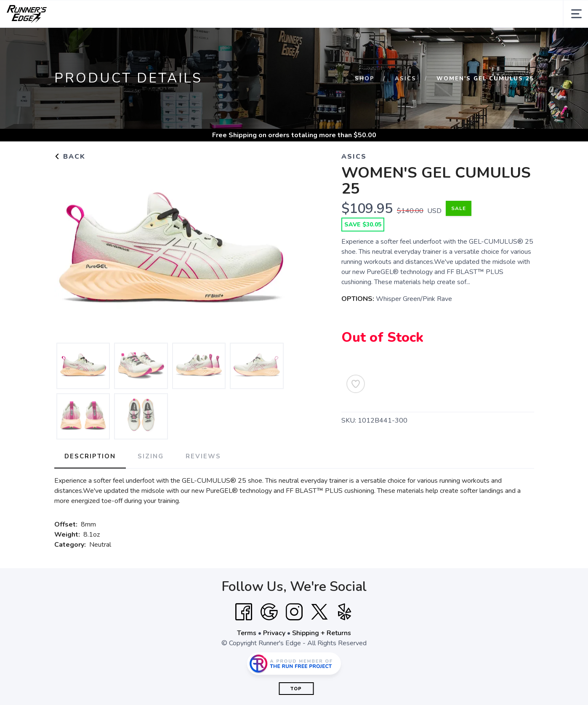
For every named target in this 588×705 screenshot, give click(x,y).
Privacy (274, 660)
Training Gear (243, 41)
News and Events (464, 41)
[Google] (269, 639)
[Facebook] (244, 639)
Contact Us (408, 41)
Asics (406, 106)
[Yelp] (345, 639)
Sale (331, 41)
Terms (247, 660)
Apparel (190, 41)
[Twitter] (319, 639)
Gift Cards (364, 41)
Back (70, 184)
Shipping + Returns (322, 660)
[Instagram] (294, 639)
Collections (89, 41)
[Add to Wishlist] (356, 411)
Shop (365, 106)
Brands (294, 41)
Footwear (142, 41)
